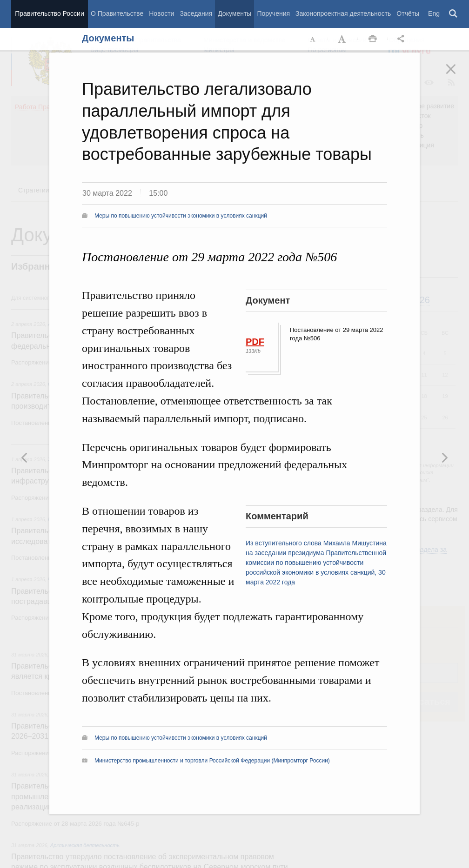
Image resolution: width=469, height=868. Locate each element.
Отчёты (408, 13)
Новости (161, 13)
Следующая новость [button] (25, 457)
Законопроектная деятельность (343, 13)
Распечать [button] (373, 39)
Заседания (196, 13)
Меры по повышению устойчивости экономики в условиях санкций (181, 216)
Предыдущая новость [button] (444, 457)
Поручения (273, 13)
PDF (255, 342)
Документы (234, 13)
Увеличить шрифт (343, 39)
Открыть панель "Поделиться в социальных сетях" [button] (402, 39)
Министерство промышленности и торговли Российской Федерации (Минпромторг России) (212, 761)
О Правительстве (117, 13)
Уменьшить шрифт (313, 39)
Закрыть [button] (457, 75)
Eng (434, 13)
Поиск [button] (454, 14)
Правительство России (49, 13)
